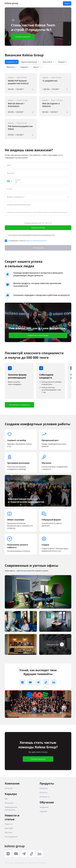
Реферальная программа (11, 808)
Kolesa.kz (44, 788)
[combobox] (38, 197)
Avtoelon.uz (45, 797)
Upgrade (43, 811)
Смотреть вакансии (23, 37)
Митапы (9, 832)
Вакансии (9, 803)
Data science (48, 62)
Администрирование (30, 62)
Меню (67, 3)
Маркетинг (11, 67)
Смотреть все (55, 644)
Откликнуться (38, 248)
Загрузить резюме (38, 228)
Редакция (25, 67)
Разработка (12, 62)
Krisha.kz (44, 792)
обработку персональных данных (36, 241)
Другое (37, 67)
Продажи (62, 62)
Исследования (11, 837)
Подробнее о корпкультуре (38, 335)
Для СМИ (9, 828)
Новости (9, 824)
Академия (44, 807)
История (9, 788)
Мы (6, 799)
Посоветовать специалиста (19, 405)
